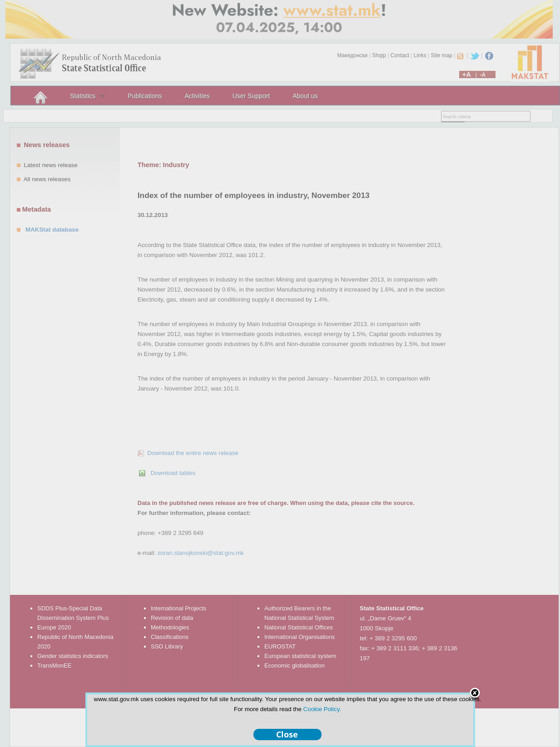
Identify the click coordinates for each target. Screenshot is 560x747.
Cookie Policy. (322, 709)
